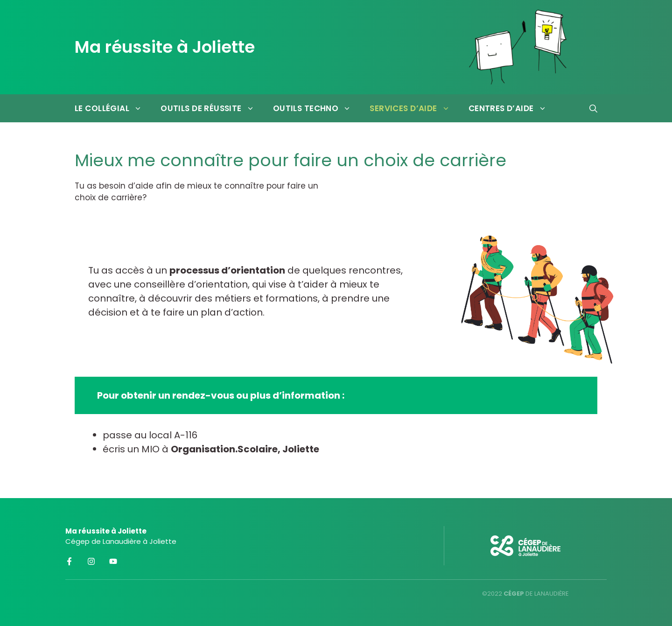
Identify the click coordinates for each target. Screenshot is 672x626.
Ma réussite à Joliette (165, 47)
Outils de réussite (212, 108)
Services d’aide (414, 108)
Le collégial (113, 108)
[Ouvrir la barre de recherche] (593, 108)
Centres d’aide (512, 108)
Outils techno (317, 108)
